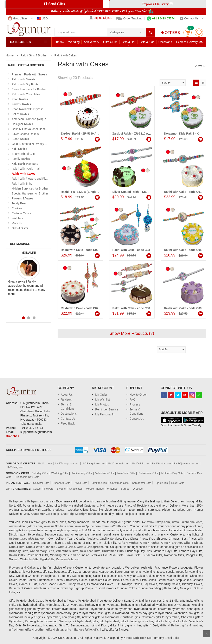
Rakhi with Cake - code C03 (131, 250)
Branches (13, 436)
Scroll (206, 634)
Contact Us (68, 419)
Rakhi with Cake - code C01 (183, 192)
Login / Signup (101, 18)
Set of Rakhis (20, 114)
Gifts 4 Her (129, 42)
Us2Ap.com (45, 463)
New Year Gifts (126, 473)
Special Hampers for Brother (30, 193)
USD (43, 18)
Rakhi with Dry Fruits (25, 84)
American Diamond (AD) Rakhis (32, 119)
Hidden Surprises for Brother (30, 188)
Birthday (59, 42)
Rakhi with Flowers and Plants (31, 179)
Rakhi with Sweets (24, 79)
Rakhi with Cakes (66, 55)
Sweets (61, 489)
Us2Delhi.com (140, 463)
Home (10, 55)
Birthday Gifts (40, 473)
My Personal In (105, 414)
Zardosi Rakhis (21, 104)
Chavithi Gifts (41, 483)
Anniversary (91, 42)
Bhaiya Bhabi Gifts (24, 154)
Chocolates (76, 489)
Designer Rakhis (22, 124)
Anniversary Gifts (82, 473)
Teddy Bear (19, 203)
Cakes (37, 489)
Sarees (125, 489)
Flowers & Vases (23, 198)
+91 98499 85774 (161, 18)
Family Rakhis (21, 159)
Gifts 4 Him (110, 42)
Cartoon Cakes (21, 213)
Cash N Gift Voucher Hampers (31, 129)
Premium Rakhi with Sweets (30, 74)
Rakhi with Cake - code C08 (131, 308)
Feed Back (68, 423)
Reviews (66, 400)
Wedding (74, 42)
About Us (67, 395)
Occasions (165, 42)
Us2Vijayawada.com (186, 463)
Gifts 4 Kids (147, 42)
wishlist (199, 33)
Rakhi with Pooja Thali (26, 169)
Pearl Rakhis (20, 99)
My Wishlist (102, 400)
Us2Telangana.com (67, 463)
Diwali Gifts (80, 483)
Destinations (69, 414)
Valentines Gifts (105, 473)
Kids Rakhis (19, 149)
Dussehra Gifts (61, 483)
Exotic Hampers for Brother (29, 89)
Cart (188, 33)
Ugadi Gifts (161, 483)
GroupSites (18, 18)
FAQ (133, 400)
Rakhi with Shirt (22, 184)
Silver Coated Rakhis (25, 134)
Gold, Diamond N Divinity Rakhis (33, 144)
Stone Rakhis (20, 139)
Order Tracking (129, 18)
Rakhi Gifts (178, 483)
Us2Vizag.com (16, 467)
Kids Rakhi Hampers (25, 164)
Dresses (138, 489)
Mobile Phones (95, 489)
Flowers (49, 489)
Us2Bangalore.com (93, 463)
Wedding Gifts (60, 473)
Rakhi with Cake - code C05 (183, 250)
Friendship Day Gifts (27, 477)
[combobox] (127, 31)
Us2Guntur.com (161, 463)
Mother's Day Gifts (172, 473)
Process (135, 404)
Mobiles (17, 223)
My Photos (102, 404)
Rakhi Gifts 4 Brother (34, 55)
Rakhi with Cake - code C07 (80, 308)
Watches (17, 218)
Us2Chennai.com (118, 463)
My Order (101, 395)
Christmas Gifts (119, 483)
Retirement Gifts (148, 473)
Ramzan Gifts (99, 483)
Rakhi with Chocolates (26, 94)
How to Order (138, 395)
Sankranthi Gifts (142, 483)
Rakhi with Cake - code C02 (80, 250)
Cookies (17, 208)
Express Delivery (190, 42)
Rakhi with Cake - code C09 (183, 308)
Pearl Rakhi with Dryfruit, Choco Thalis (36, 109)
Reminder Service (107, 409)
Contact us (189, 18)
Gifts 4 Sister (20, 228)
